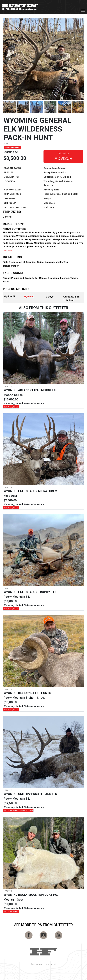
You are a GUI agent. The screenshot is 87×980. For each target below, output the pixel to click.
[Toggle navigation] (83, 10)
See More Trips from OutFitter (43, 925)
